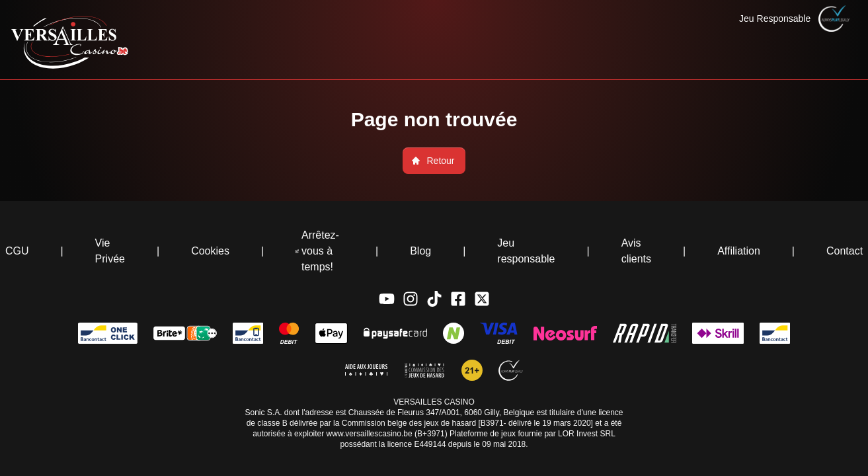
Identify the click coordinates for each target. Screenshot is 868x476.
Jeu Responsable (775, 19)
